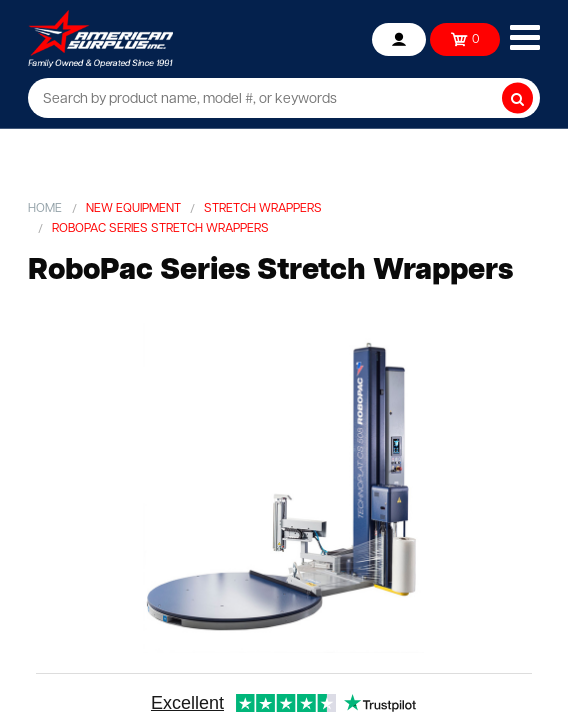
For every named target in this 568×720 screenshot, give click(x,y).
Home (45, 209)
